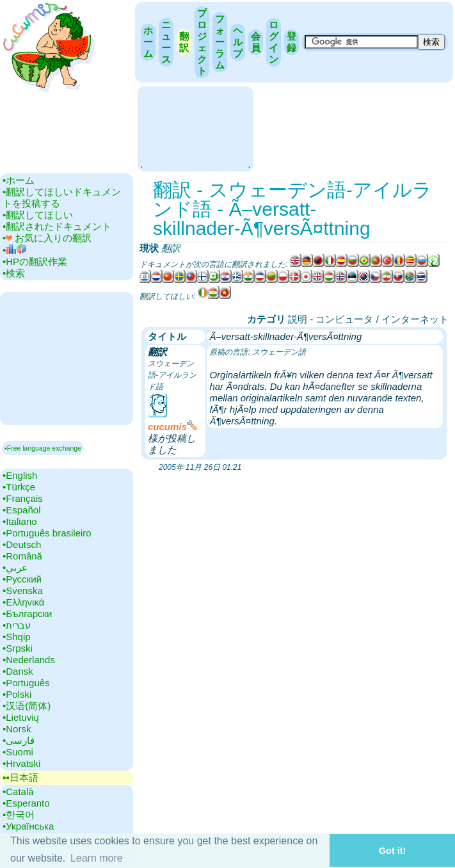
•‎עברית (17, 625)
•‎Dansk (18, 671)
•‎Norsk (17, 729)
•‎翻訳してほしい (38, 215)
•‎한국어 (19, 815)
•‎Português (26, 683)
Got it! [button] (392, 851)
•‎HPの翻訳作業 (35, 261)
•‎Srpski (18, 648)
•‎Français (23, 498)
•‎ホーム (19, 180)
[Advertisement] (195, 128)
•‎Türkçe (19, 487)
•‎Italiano (20, 521)
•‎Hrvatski (21, 763)
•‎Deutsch (22, 544)
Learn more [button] (97, 858)
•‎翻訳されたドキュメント (57, 226)
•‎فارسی (19, 740)
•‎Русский (22, 579)
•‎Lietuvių (21, 717)
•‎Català (18, 792)
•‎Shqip (17, 637)
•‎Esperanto (26, 803)
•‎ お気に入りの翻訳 (47, 238)
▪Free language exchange (43, 448)
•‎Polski (17, 694)
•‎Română (22, 556)
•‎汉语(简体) (27, 706)
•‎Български (28, 614)
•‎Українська (28, 826)
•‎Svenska (23, 591)
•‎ (14, 250)
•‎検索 (14, 273)
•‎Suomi (18, 752)
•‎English (20, 475)
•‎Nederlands (29, 660)
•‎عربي (15, 567)
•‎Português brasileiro (47, 533)
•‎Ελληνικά (23, 602)
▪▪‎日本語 (20, 777)
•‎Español (21, 510)
